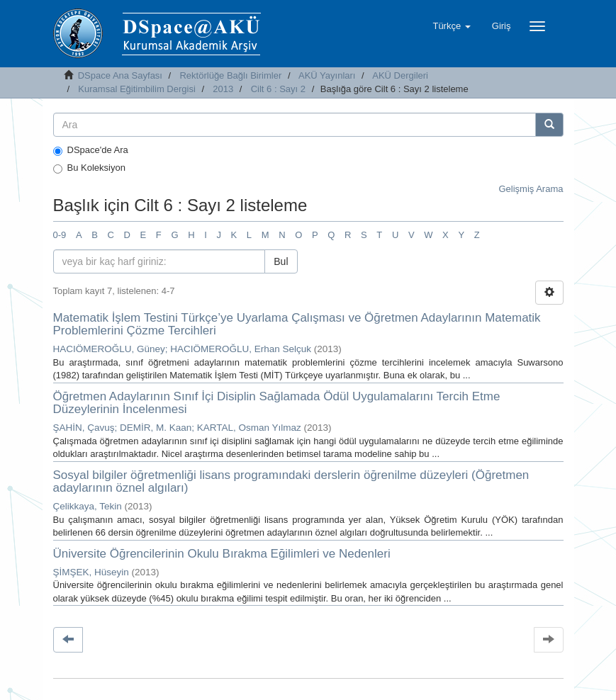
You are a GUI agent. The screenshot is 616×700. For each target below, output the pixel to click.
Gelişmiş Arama (531, 189)
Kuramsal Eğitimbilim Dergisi (136, 89)
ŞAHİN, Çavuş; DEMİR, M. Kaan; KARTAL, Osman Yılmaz (177, 428)
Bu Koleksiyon (89, 168)
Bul (281, 261)
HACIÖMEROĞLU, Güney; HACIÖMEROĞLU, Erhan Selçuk (183, 349)
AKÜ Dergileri (400, 75)
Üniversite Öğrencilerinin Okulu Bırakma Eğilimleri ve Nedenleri (222, 554)
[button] (451, 26)
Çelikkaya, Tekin (88, 506)
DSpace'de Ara (91, 150)
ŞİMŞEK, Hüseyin (91, 572)
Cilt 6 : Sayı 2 (278, 89)
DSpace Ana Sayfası (120, 75)
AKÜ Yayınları (327, 75)
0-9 (60, 235)
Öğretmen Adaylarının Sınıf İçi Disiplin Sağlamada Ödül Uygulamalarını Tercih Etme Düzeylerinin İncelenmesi (277, 403)
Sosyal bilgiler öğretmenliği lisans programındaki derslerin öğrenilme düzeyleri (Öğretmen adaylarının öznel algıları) (291, 482)
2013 (223, 89)
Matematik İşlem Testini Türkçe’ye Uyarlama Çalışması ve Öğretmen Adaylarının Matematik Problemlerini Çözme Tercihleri (297, 324)
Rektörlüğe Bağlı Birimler (230, 75)
